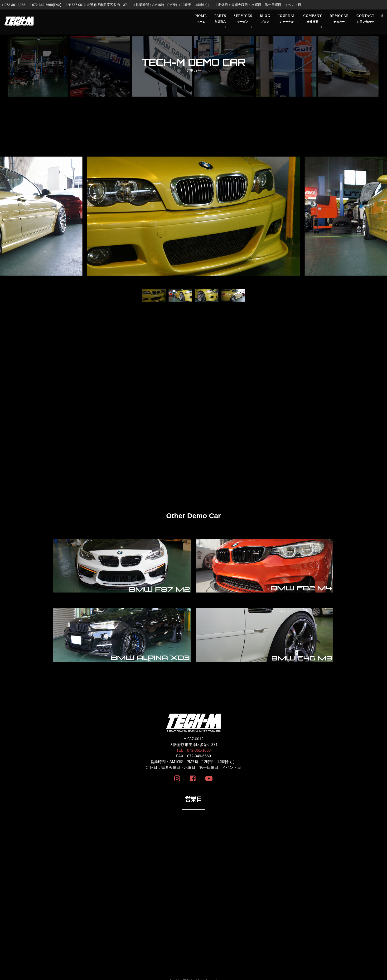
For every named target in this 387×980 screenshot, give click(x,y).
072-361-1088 (14, 5)
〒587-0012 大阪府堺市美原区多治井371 (97, 5)
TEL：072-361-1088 (194, 751)
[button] (12, 221)
